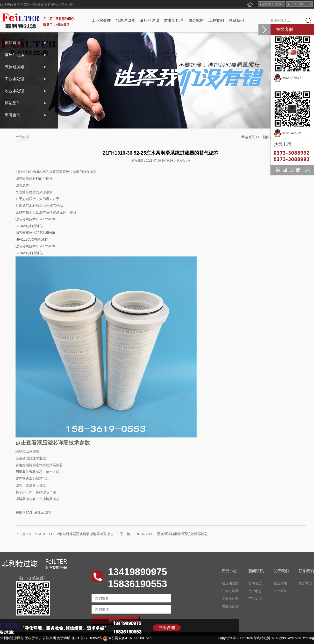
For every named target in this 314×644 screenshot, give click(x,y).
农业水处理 (174, 20)
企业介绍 (280, 583)
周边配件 (196, 20)
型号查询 (13, 115)
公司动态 (255, 583)
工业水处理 (101, 20)
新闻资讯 (270, 137)
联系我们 (236, 20)
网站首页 (13, 43)
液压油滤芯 (43, 512)
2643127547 (288, 78)
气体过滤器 (125, 20)
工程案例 (216, 20)
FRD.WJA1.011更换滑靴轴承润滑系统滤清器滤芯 (171, 534)
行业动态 (255, 591)
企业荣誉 (280, 591)
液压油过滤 (150, 20)
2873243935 (288, 133)
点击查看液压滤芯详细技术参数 (53, 443)
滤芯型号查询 (271, 4)
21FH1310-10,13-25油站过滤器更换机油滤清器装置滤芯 (71, 534)
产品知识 (255, 599)
